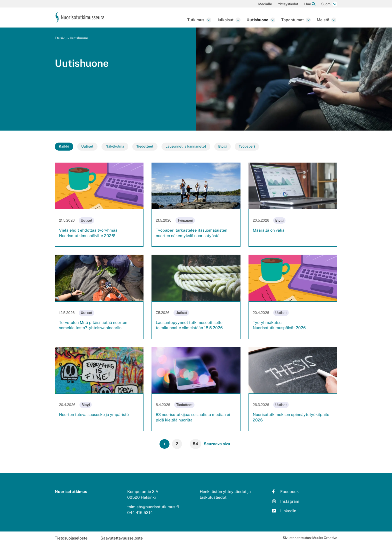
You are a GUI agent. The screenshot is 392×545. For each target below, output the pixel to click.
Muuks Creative (325, 538)
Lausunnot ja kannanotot (186, 146)
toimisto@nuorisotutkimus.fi (153, 507)
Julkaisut (225, 20)
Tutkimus (196, 20)
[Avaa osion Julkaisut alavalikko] (238, 20)
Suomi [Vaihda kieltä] (326, 4)
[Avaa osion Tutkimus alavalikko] (209, 20)
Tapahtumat (292, 20)
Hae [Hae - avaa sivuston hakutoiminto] (310, 4)
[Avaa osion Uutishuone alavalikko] (273, 20)
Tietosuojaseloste (71, 538)
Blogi (222, 146)
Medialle (265, 4)
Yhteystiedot (288, 4)
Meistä (323, 20)
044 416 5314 (140, 513)
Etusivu (61, 38)
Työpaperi (247, 146)
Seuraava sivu (217, 444)
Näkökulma (115, 146)
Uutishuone (257, 20)
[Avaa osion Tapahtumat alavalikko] (308, 20)
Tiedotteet (145, 146)
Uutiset (87, 146)
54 (195, 444)
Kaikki (64, 146)
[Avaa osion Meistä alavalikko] (334, 20)
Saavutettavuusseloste (122, 538)
